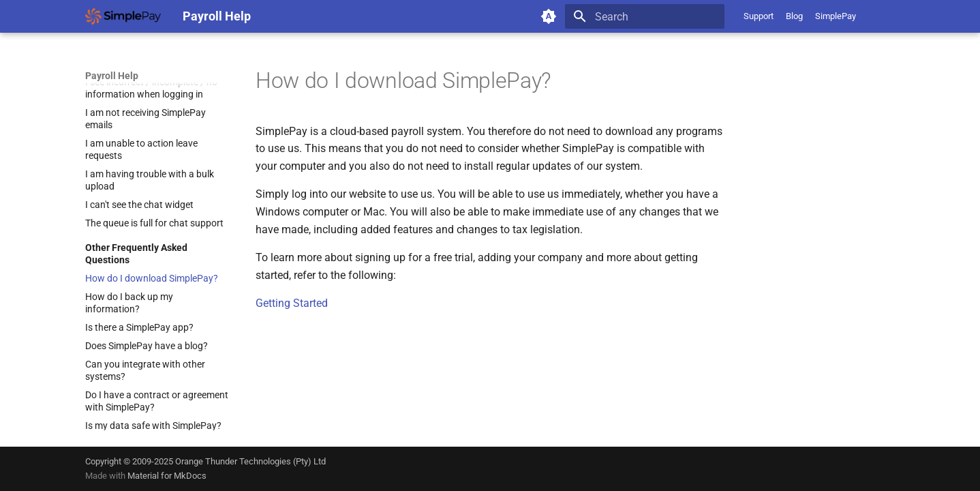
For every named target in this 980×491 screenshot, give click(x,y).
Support (759, 16)
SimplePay (836, 16)
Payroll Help (112, 76)
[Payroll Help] (123, 16)
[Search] (645, 16)
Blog (794, 16)
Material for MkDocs (167, 476)
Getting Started (292, 303)
